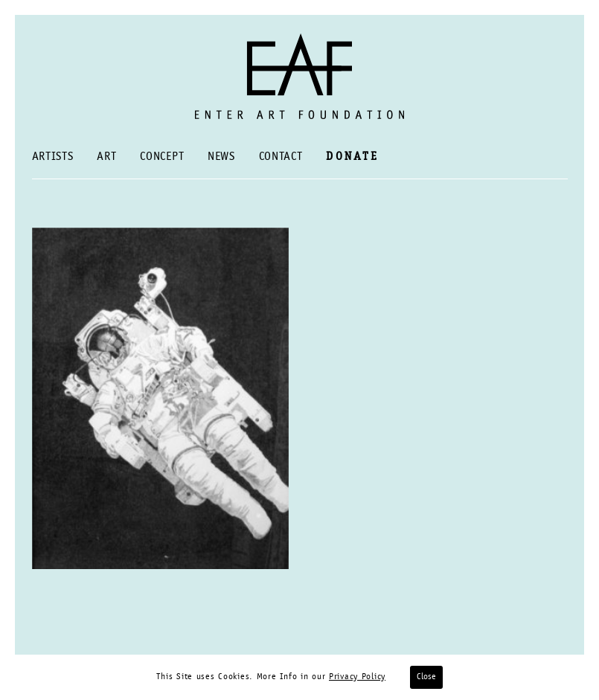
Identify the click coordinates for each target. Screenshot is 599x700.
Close (426, 677)
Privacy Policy (357, 677)
